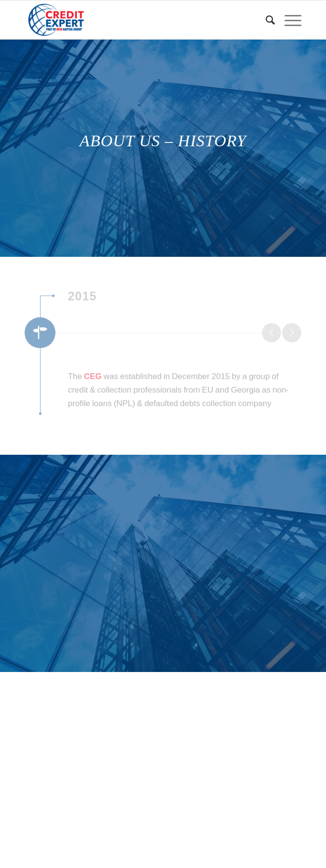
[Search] (265, 20)
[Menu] (288, 20)
